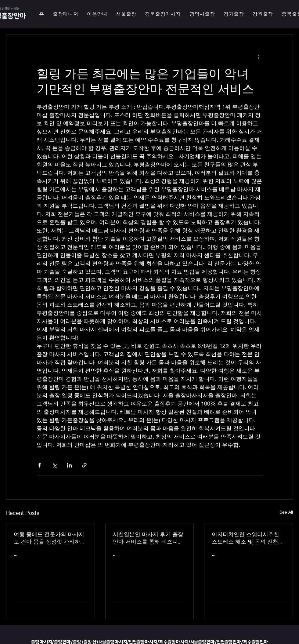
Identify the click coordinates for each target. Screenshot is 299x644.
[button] (202, 14)
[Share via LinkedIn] (69, 465)
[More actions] (259, 57)
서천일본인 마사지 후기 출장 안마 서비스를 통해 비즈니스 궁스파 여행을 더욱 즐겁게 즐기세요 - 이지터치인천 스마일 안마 (149, 538)
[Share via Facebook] (40, 465)
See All (286, 512)
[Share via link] (84, 465)
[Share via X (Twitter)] (54, 465)
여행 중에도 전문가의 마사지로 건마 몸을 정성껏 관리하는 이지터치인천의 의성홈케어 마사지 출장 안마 (50, 538)
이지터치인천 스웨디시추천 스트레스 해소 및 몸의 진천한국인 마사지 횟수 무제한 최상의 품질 (248, 538)
